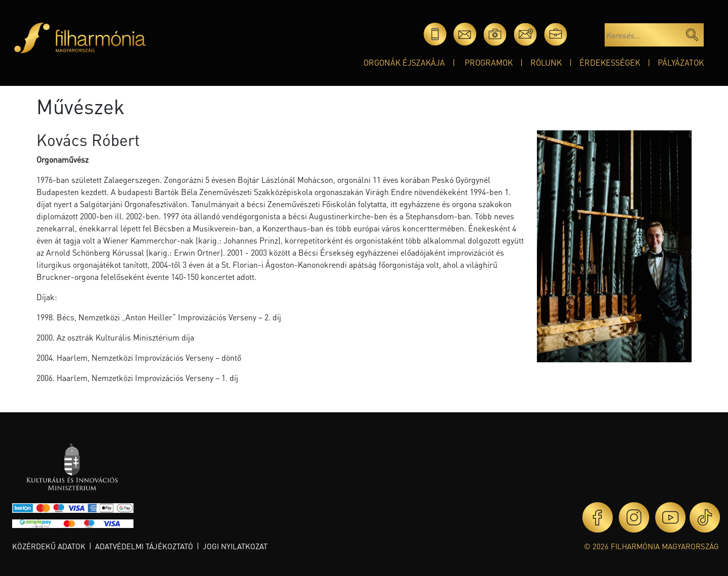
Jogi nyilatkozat (235, 546)
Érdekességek (610, 62)
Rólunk (546, 62)
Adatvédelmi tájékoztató (144, 546)
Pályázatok (681, 62)
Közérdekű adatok (49, 546)
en (586, 34)
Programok (489, 62)
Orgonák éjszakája (404, 62)
